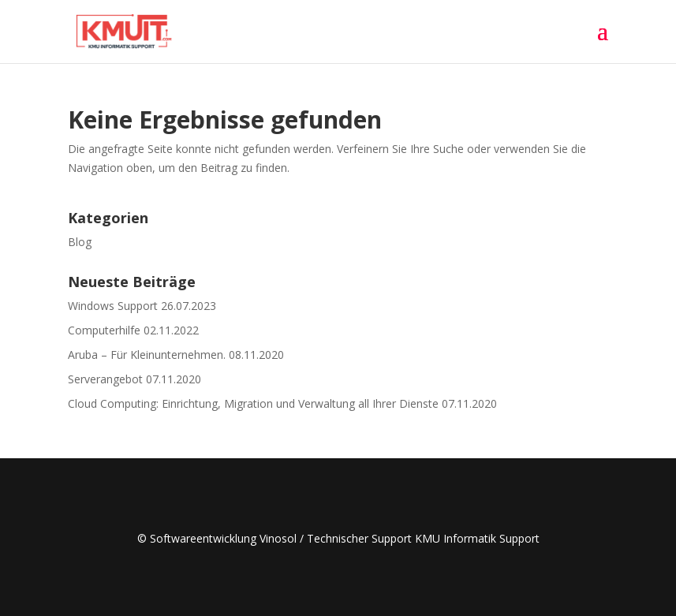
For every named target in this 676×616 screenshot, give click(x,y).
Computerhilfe (104, 330)
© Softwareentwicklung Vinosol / (222, 538)
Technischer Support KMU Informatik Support (423, 538)
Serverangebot (105, 379)
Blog (80, 242)
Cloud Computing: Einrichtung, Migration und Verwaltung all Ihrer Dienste (253, 403)
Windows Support (113, 306)
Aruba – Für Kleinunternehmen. (147, 355)
